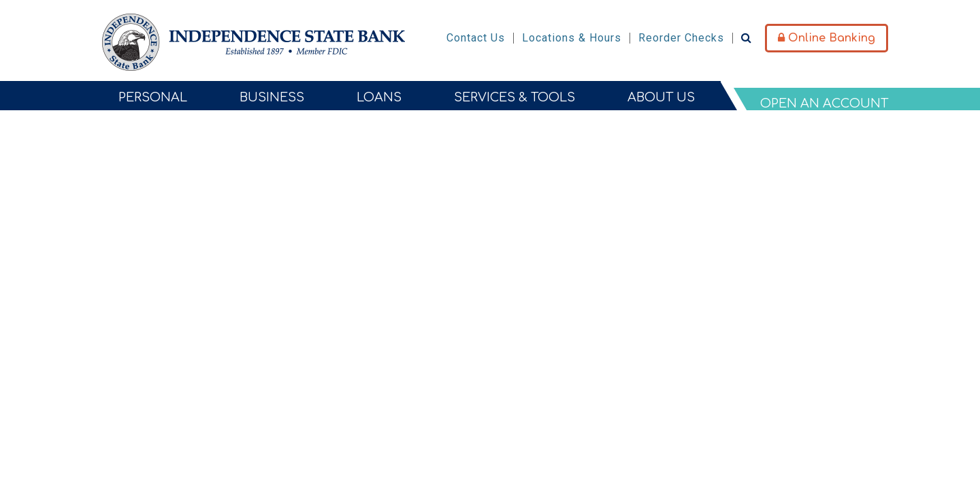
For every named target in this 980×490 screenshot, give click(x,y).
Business (272, 97)
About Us (661, 97)
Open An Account (824, 103)
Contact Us (476, 38)
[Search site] (746, 38)
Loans (379, 97)
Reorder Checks (681, 38)
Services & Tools (514, 97)
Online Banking (827, 38)
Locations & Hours (572, 38)
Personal (153, 97)
